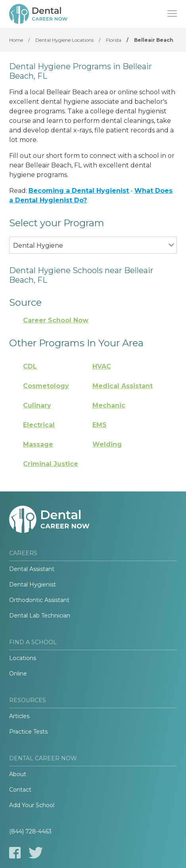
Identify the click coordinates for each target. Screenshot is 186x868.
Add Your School (32, 805)
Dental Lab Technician (40, 616)
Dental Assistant (32, 569)
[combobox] (89, 256)
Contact (20, 790)
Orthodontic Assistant (39, 600)
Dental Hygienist (33, 584)
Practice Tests (28, 732)
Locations (23, 658)
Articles (19, 716)
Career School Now (56, 320)
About (18, 774)
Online (18, 674)
